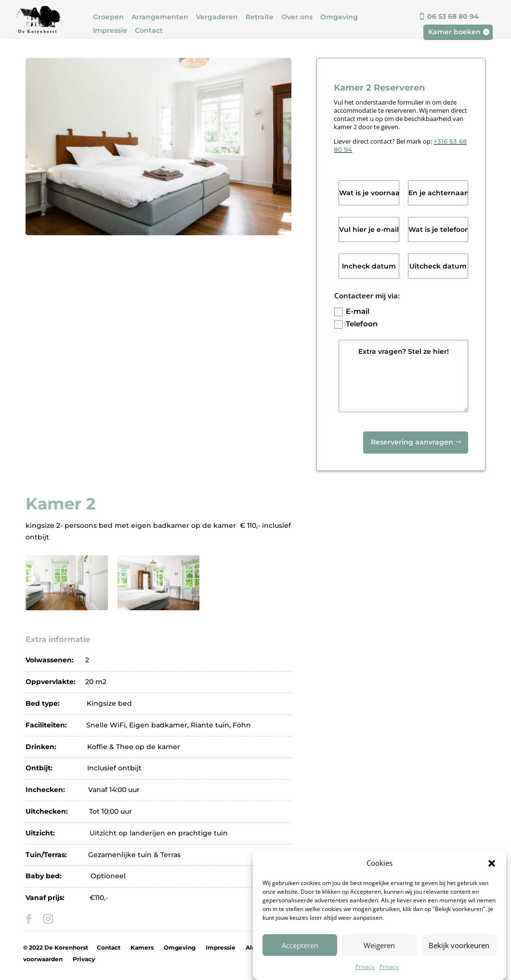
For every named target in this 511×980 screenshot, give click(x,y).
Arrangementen (160, 17)
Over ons (297, 17)
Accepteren (300, 959)
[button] (492, 878)
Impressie (110, 31)
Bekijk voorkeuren (459, 959)
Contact (149, 31)
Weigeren (379, 959)
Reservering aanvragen (412, 442)
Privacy (84, 959)
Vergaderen (217, 17)
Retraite (260, 17)
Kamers (142, 947)
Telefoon (356, 324)
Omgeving (339, 17)
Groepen (108, 17)
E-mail (352, 311)
